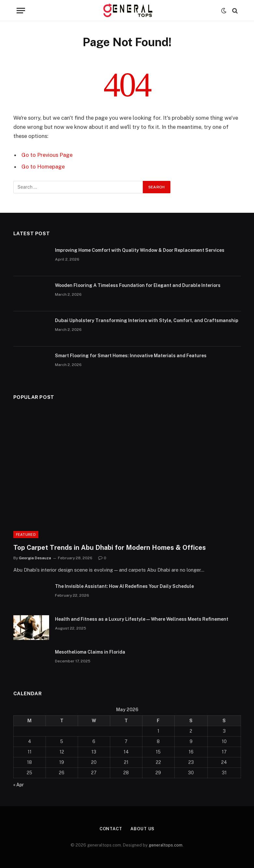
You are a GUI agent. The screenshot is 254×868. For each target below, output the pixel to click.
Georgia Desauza (35, 558)
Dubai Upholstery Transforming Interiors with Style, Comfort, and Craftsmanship (147, 320)
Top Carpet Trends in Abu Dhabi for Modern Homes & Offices (110, 548)
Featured (26, 535)
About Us (142, 829)
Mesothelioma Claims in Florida (90, 652)
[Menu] (21, 11)
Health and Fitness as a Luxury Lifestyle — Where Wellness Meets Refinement (142, 619)
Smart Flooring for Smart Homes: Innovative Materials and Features (131, 356)
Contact (111, 829)
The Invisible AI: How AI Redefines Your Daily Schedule (124, 586)
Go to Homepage (43, 167)
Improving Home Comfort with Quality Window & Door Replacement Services (140, 250)
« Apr (19, 785)
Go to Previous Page (47, 155)
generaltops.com (166, 845)
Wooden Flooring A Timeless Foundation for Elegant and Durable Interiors (138, 285)
